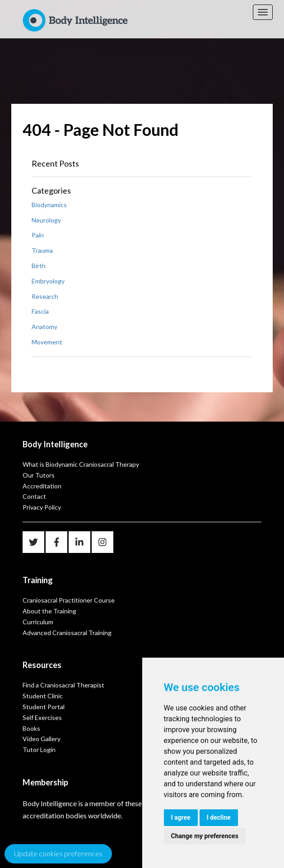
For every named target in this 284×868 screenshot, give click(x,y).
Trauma (42, 250)
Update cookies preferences (58, 853)
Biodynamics (49, 205)
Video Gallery (42, 739)
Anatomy (44, 327)
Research (45, 296)
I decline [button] (219, 817)
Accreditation (42, 486)
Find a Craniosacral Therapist (63, 685)
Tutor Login (39, 750)
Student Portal (44, 707)
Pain (38, 235)
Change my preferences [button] (205, 836)
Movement (47, 342)
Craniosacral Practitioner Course (69, 600)
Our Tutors (39, 475)
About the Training (49, 611)
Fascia (40, 311)
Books (31, 728)
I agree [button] (181, 817)
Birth (39, 266)
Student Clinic (43, 696)
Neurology (46, 220)
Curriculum (38, 622)
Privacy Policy (42, 507)
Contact (34, 496)
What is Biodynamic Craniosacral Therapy (81, 464)
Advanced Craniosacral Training (67, 633)
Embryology (48, 281)
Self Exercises (42, 717)
